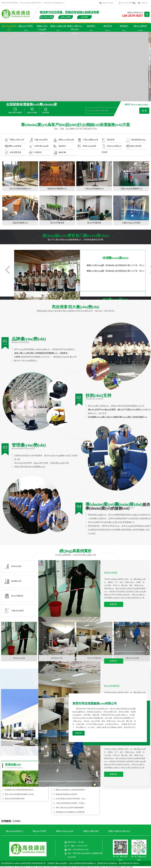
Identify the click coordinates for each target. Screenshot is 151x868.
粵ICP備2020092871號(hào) (129, 863)
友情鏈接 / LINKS (11, 821)
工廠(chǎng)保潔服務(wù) (131, 189)
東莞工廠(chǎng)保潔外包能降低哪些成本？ (71, 808)
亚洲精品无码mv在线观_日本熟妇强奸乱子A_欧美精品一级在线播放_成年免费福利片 (28, 867)
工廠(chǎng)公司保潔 (131, 223)
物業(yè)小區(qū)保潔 (64, 140)
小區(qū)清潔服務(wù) (94, 189)
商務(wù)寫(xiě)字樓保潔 (15, 140)
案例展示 (91, 29)
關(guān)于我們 (26, 29)
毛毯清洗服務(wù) (20, 223)
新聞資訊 (124, 29)
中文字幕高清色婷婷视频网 (112, 867)
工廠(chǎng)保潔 (38, 140)
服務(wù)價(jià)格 (58, 29)
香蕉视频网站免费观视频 (64, 867)
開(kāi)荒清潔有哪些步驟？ (15, 799)
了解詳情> (79, 733)
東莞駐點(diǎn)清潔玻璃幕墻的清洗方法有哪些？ (20, 790)
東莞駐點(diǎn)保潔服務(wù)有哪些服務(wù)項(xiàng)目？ (71, 812)
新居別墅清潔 (13, 153)
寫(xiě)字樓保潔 (94, 223)
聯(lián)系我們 (140, 29)
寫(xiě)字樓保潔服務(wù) (20, 189)
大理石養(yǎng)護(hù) (39, 147)
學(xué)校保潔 (13, 146)
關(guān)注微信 (108, 3)
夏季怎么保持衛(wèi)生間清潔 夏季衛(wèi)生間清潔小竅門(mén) (71, 790)
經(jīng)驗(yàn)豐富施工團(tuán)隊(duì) (76, 236)
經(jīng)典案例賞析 (75, 551)
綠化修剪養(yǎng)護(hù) (136, 140)
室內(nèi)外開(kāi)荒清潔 (112, 147)
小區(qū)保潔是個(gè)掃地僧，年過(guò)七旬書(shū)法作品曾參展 (71, 803)
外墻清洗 (35, 153)
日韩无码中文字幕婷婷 (96, 867)
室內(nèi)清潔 (111, 573)
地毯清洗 (60, 146)
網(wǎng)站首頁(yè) (9, 30)
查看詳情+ (114, 604)
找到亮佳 (144, 3)
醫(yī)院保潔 (134, 146)
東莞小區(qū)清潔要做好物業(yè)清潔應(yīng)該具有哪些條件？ (20, 794)
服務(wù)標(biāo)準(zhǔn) (75, 30)
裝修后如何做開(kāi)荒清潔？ (67, 794)
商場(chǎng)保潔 (87, 146)
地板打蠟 (60, 153)
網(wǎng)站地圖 (127, 3)
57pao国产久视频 (127, 867)
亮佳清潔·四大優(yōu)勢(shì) (75, 307)
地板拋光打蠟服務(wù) (57, 189)
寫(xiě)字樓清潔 (57, 223)
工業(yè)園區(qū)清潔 (88, 140)
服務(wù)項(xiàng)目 (42, 30)
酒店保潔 (108, 29)
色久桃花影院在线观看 (80, 867)
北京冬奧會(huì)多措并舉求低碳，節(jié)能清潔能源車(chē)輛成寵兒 (71, 799)
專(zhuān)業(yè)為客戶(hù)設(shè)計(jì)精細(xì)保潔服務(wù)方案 (76, 125)
